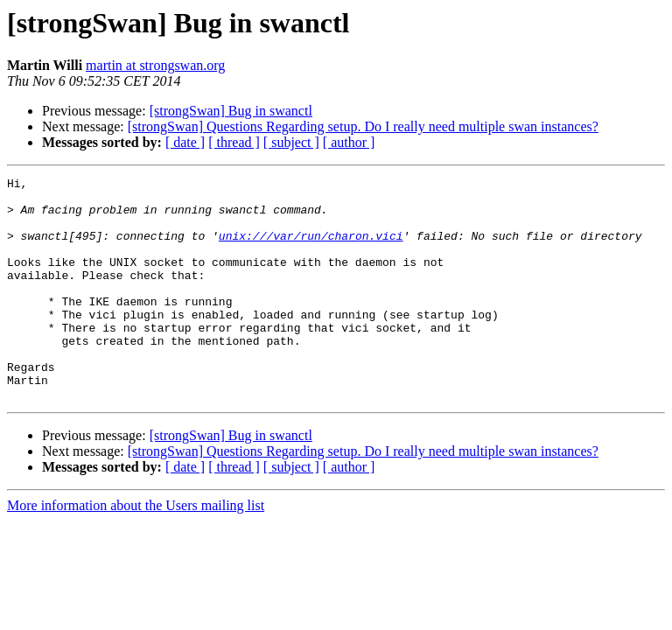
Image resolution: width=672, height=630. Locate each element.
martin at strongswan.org (155, 65)
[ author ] (349, 142)
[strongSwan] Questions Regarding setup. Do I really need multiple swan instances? (363, 126)
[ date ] (185, 142)
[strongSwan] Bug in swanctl (231, 111)
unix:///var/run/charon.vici (311, 248)
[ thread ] (234, 142)
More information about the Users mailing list (136, 550)
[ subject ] (291, 142)
